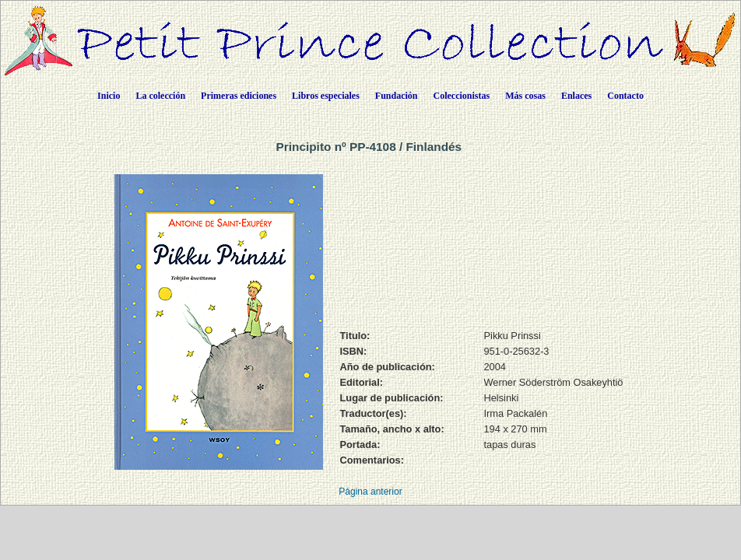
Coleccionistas (462, 96)
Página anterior (370, 492)
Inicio (109, 96)
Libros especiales (326, 96)
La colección (160, 96)
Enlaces (576, 96)
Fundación (397, 96)
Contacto (625, 96)
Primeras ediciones (239, 96)
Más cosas (525, 96)
